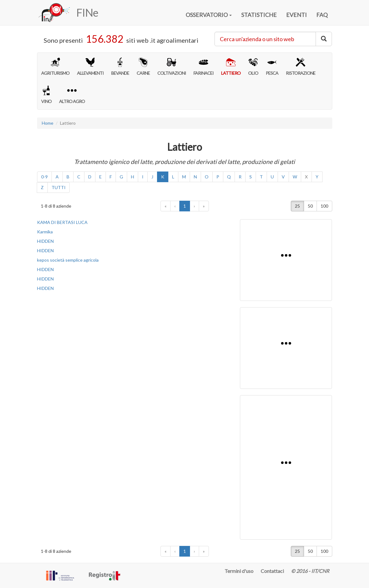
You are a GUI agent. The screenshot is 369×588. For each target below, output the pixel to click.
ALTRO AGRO (72, 95)
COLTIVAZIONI (172, 67)
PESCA (272, 67)
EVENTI (296, 15)
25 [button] (297, 206)
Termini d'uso (239, 571)
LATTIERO (231, 67)
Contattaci (272, 571)
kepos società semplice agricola (68, 260)
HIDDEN (45, 241)
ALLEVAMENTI (90, 67)
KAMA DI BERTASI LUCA (62, 222)
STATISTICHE (259, 15)
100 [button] (324, 206)
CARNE (143, 67)
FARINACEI (203, 67)
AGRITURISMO (55, 67)
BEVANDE (120, 67)
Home (48, 123)
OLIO (253, 67)
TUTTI (59, 187)
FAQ (322, 15)
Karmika (45, 232)
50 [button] (310, 206)
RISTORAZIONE (301, 67)
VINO (46, 95)
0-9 (44, 177)
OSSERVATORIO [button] (209, 15)
